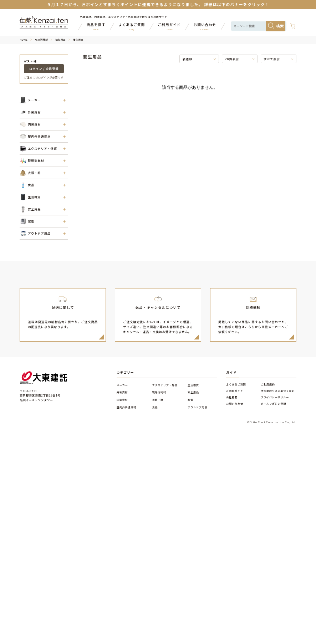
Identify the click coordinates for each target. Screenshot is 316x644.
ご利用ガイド (235, 391)
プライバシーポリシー (275, 397)
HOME (24, 40)
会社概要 (232, 397)
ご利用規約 (268, 384)
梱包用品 (60, 40)
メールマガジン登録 (273, 404)
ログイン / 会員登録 (44, 68)
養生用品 (78, 40)
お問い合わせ (235, 404)
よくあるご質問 (236, 384)
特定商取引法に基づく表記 (278, 391)
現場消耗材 (41, 40)
